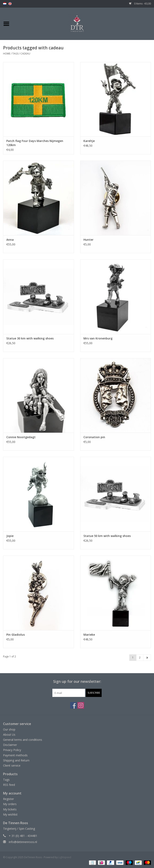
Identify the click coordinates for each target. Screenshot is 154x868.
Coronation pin (94, 437)
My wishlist (10, 814)
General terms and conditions (23, 740)
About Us (9, 735)
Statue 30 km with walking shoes (30, 338)
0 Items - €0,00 (140, 4)
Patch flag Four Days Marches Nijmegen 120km (35, 143)
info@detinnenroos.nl (23, 842)
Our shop (9, 729)
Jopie (10, 536)
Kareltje (89, 141)
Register (8, 799)
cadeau (25, 54)
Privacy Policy (12, 750)
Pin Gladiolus (16, 635)
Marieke (89, 635)
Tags (15, 54)
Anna (10, 240)
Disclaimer (10, 745)
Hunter (88, 240)
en (10, 4)
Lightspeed (65, 857)
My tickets (10, 809)
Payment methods (15, 755)
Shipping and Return (16, 760)
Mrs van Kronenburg (98, 338)
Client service (12, 765)
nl (5, 4)
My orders (10, 804)
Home (7, 54)
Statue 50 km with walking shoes (107, 536)
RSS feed (9, 785)
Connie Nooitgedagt (21, 437)
